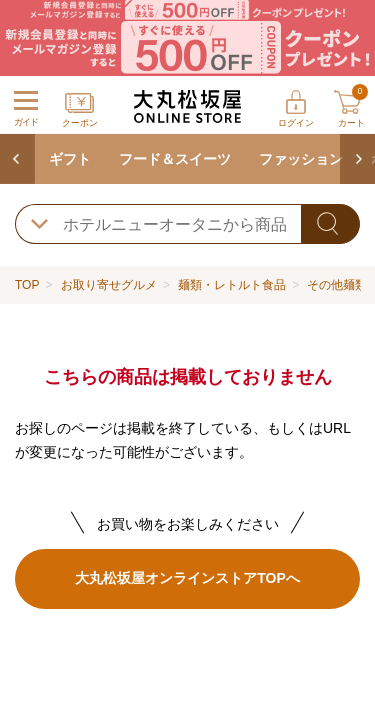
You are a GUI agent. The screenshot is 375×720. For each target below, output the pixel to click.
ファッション (301, 159)
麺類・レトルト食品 (232, 285)
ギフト (70, 159)
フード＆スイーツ (175, 159)
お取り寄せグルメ (109, 285)
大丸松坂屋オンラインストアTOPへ (187, 578)
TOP (27, 285)
